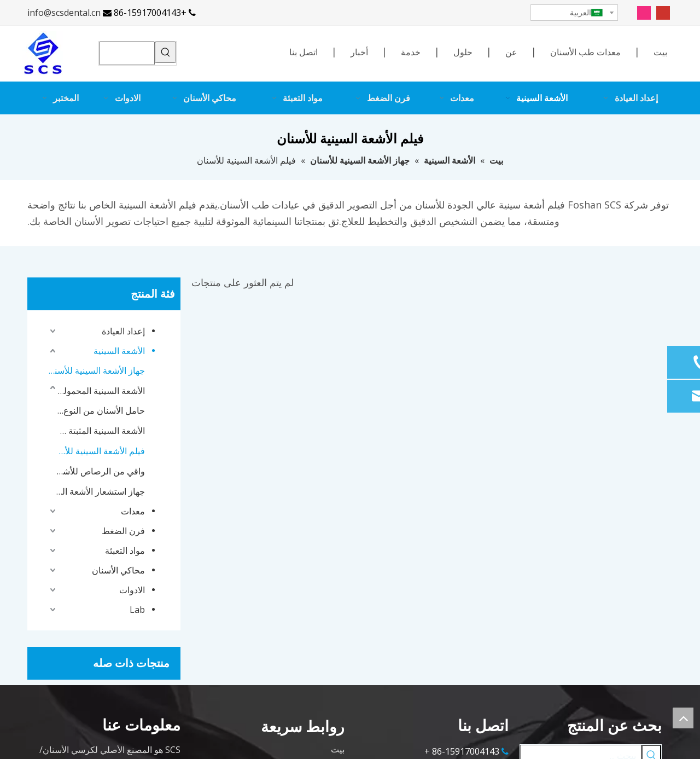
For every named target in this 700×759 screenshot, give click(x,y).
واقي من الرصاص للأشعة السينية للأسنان (100, 471)
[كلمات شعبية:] (165, 52)
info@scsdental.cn (64, 13)
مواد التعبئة (125, 551)
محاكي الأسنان (118, 570)
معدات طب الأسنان (585, 52)
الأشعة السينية (119, 351)
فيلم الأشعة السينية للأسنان (100, 451)
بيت (660, 52)
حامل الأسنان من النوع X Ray (100, 410)
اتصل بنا (304, 52)
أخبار (359, 52)
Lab (137, 610)
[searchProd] (127, 53)
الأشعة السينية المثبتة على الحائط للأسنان (100, 431)
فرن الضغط (123, 531)
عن (511, 52)
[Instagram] (644, 12)
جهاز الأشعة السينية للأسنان (96, 370)
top (683, 718)
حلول (463, 52)
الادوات (132, 590)
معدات (133, 511)
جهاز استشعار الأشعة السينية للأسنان (100, 491)
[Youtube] (663, 12)
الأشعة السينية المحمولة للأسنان (100, 391)
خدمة (411, 52)
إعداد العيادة (123, 331)
